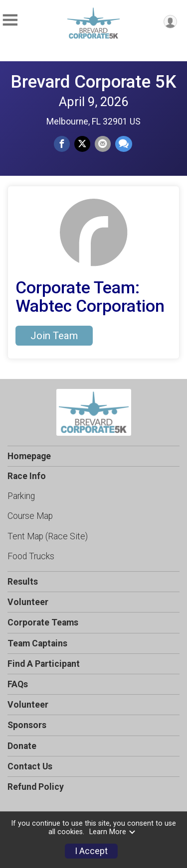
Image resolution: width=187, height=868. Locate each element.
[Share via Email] (103, 144)
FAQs (18, 684)
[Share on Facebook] (62, 144)
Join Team (54, 336)
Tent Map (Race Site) (48, 536)
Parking (21, 496)
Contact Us (30, 766)
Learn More (113, 832)
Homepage (29, 456)
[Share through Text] (124, 144)
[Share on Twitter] (82, 144)
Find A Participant (44, 664)
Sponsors (27, 725)
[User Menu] (170, 22)
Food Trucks (31, 556)
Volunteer (28, 602)
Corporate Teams (43, 622)
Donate (22, 746)
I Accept (91, 851)
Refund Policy (36, 787)
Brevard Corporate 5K (93, 82)
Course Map (30, 516)
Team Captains (37, 643)
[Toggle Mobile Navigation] (10, 20)
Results (23, 582)
